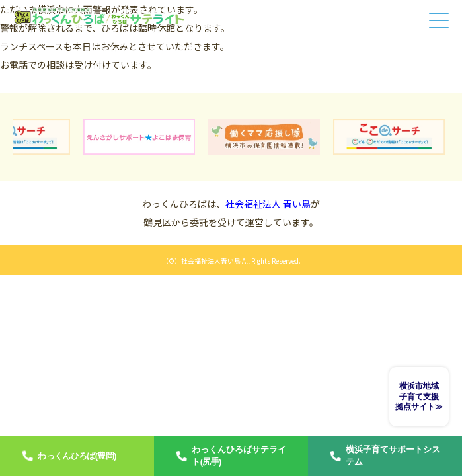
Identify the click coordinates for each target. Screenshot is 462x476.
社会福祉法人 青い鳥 (268, 204)
